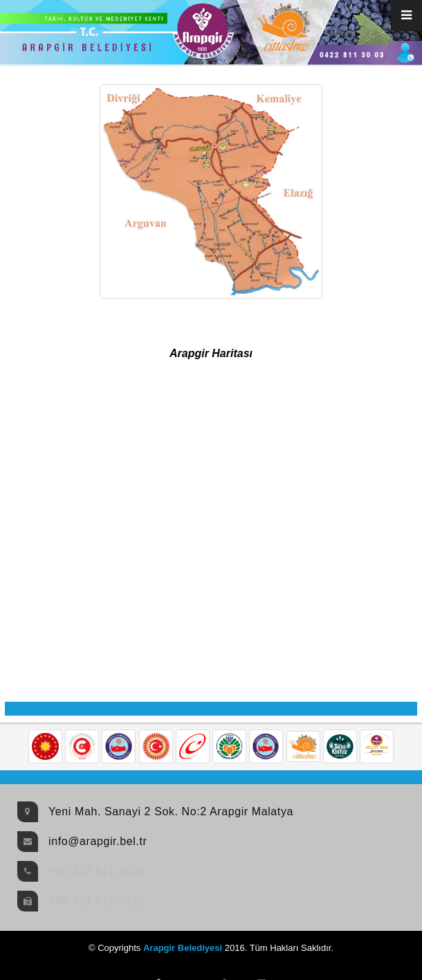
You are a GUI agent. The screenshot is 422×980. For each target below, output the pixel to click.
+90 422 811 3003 (97, 871)
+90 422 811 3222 (97, 901)
